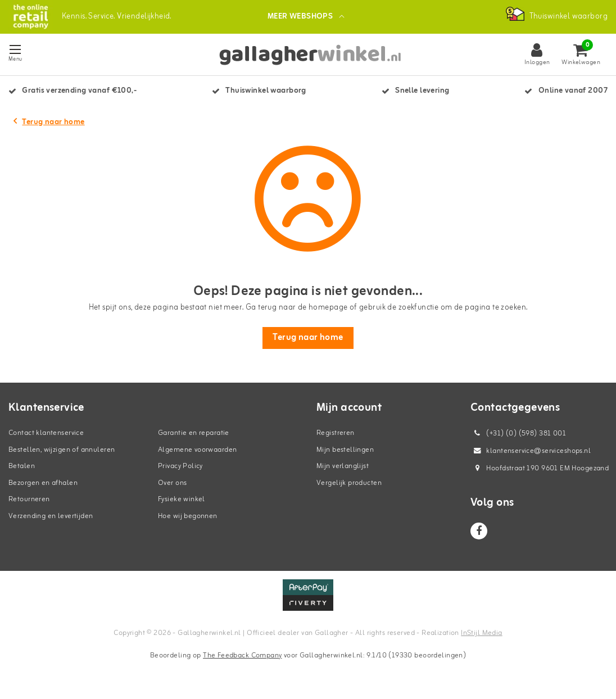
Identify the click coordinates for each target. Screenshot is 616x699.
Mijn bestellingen (345, 451)
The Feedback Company (242, 657)
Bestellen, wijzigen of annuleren (62, 451)
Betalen (22, 468)
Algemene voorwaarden (197, 451)
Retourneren (29, 501)
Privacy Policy (180, 468)
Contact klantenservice (46, 435)
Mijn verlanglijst (343, 468)
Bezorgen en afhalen (43, 484)
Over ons (172, 484)
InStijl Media (481, 635)
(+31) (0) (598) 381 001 (518, 435)
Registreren (336, 435)
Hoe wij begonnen (188, 517)
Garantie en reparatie (194, 435)
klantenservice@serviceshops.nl (531, 453)
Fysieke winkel (182, 501)
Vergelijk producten (349, 484)
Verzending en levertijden (51, 517)
